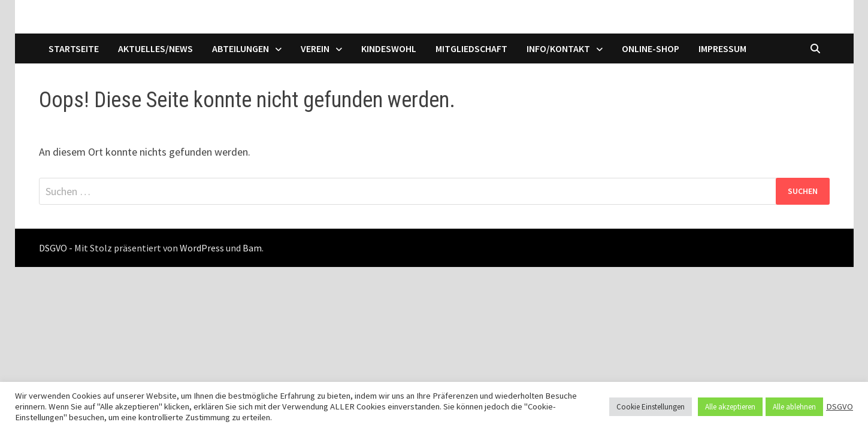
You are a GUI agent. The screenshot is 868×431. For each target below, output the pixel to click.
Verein (315, 48)
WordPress (202, 248)
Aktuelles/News (155, 48)
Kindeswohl (389, 48)
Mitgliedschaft (471, 48)
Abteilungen (241, 48)
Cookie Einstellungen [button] (651, 407)
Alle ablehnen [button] (794, 407)
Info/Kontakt (558, 48)
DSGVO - (56, 248)
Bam (252, 248)
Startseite (74, 48)
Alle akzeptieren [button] (730, 407)
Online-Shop (651, 48)
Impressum (722, 48)
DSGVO (840, 406)
